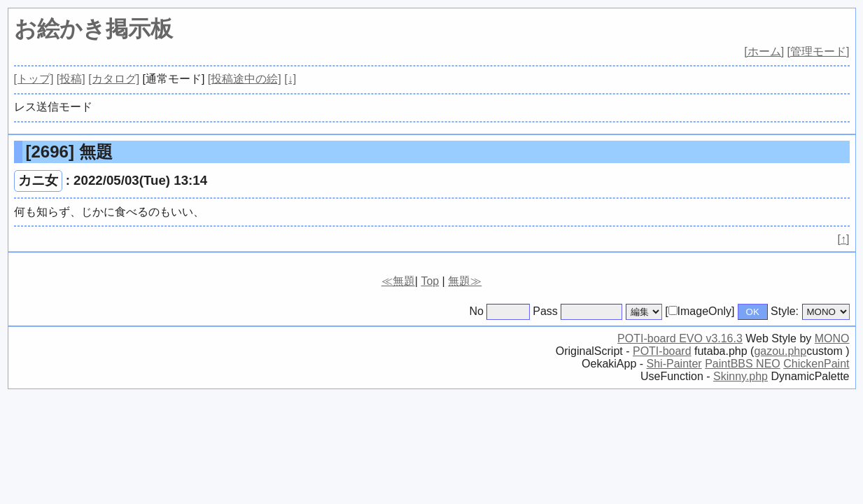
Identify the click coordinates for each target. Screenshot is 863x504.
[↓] (290, 79)
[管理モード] (819, 51)
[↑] (844, 239)
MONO (832, 338)
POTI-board (662, 351)
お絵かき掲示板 (93, 29)
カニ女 (38, 180)
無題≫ (465, 281)
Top (430, 281)
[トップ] (34, 79)
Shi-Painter (674, 364)
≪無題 (398, 281)
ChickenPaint (816, 364)
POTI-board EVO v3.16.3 (680, 338)
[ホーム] (764, 51)
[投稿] (71, 79)
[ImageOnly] (700, 311)
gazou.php (780, 351)
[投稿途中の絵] (245, 79)
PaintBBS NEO (743, 364)
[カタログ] (114, 79)
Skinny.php (741, 376)
